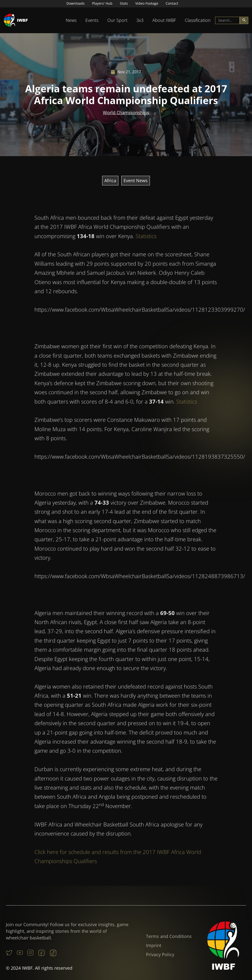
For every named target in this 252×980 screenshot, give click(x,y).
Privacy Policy (160, 954)
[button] (71, 20)
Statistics (146, 250)
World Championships (126, 113)
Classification (198, 20)
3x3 (140, 20)
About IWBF (164, 20)
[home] (16, 20)
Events (92, 20)
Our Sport (117, 20)
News (71, 20)
